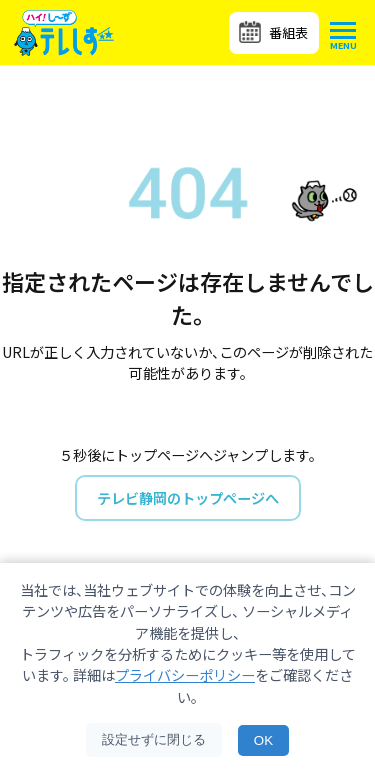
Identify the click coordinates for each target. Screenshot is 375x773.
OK (263, 740)
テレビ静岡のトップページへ (188, 497)
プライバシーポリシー (185, 674)
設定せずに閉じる (154, 739)
